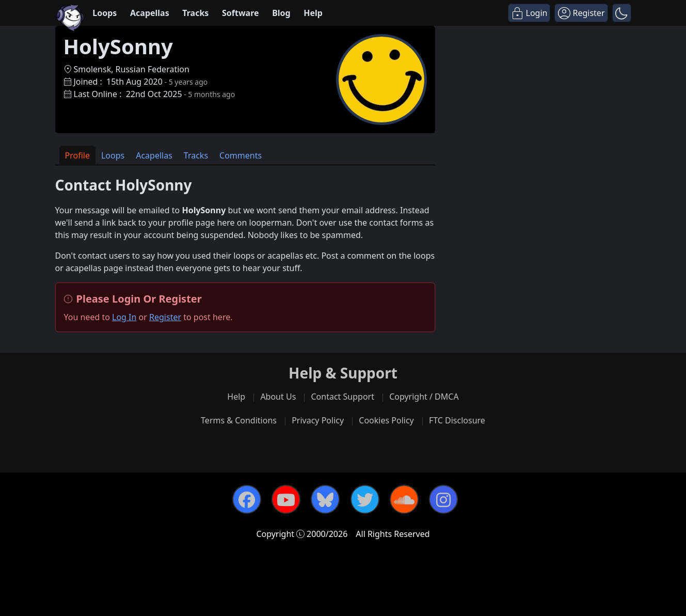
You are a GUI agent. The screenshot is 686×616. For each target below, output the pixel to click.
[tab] (77, 155)
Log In (124, 317)
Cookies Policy (386, 420)
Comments (241, 155)
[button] (622, 13)
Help (313, 13)
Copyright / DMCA (424, 397)
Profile (77, 155)
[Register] (581, 13)
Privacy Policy (318, 420)
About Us (278, 397)
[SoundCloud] (404, 499)
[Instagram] (443, 499)
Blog (281, 13)
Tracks (195, 13)
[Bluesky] (325, 499)
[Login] (529, 13)
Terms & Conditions (239, 420)
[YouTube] (286, 499)
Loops (105, 13)
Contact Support (342, 397)
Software (241, 13)
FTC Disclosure (457, 420)
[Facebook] (247, 499)
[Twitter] (365, 499)
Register (165, 317)
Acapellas (150, 13)
